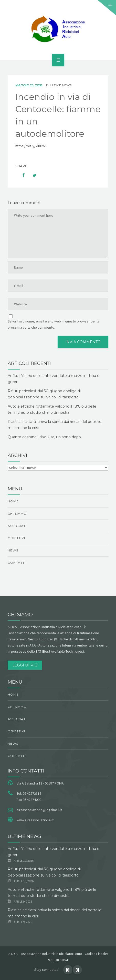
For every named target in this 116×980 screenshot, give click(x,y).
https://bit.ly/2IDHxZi (31, 146)
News (13, 550)
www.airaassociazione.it (35, 820)
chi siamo (17, 514)
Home (13, 501)
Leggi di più (25, 665)
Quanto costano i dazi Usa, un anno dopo (44, 437)
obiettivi (16, 538)
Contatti (17, 563)
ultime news (61, 85)
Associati (17, 526)
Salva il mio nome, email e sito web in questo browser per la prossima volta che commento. (54, 324)
